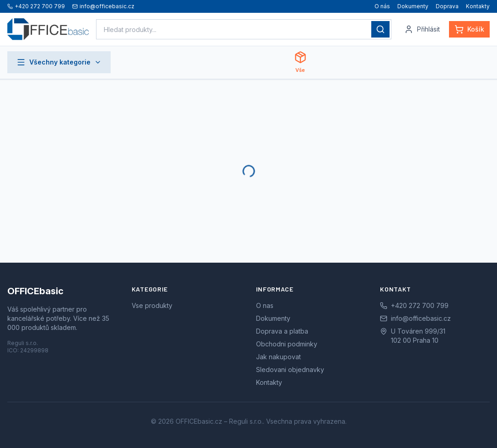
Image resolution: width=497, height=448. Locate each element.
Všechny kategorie (59, 62)
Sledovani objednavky (290, 370)
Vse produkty (152, 305)
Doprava (447, 6)
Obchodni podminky (287, 344)
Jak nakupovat (278, 357)
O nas (265, 305)
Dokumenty (413, 6)
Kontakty (478, 6)
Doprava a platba (282, 331)
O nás (382, 6)
